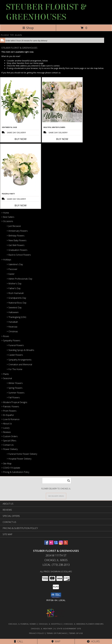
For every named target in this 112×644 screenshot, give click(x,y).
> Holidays (6, 260)
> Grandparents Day (16, 298)
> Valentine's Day (15, 264)
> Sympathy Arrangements (19, 360)
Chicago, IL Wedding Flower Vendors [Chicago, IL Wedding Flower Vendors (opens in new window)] (84, 624)
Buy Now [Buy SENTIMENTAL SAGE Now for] (21, 139)
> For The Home (14, 369)
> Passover (12, 269)
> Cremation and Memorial (19, 364)
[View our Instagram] (61, 544)
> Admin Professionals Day (19, 279)
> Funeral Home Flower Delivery (22, 454)
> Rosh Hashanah (15, 293)
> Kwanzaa (12, 327)
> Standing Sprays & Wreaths (20, 350)
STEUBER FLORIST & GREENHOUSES (46, 12)
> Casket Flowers (15, 355)
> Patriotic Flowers (10, 407)
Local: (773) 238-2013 (56, 565)
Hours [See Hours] (93, 641)
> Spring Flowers (15, 388)
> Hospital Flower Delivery (19, 459)
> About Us (7, 424)
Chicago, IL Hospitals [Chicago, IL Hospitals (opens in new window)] (50, 624)
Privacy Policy (37, 633)
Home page (38, 63)
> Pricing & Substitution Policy (15, 472)
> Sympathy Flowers (11, 341)
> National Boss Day (16, 303)
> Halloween (13, 312)
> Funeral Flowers (15, 345)
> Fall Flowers (13, 397)
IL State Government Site (68, 629)
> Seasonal (7, 378)
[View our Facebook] (46, 544)
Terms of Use (76, 633)
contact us (56, 73)
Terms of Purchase (57, 633)
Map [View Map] (56, 641)
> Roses (5, 336)
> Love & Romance (10, 419)
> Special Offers (9, 441)
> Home (5, 213)
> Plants (5, 374)
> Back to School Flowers (19, 255)
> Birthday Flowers (16, 236)
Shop (28, 28)
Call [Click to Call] (19, 641)
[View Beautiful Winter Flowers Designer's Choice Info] (62, 102)
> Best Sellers (8, 217)
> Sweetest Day (14, 307)
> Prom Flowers (9, 411)
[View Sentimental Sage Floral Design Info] (21, 102)
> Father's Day (14, 288)
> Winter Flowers (15, 383)
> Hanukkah (12, 322)
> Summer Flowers (16, 393)
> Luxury (5, 428)
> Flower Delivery (9, 449)
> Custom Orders (9, 436)
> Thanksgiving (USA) (16, 317)
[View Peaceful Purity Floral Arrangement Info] (21, 168)
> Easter (11, 274)
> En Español (7, 415)
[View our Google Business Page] (56, 544)
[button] (56, 595)
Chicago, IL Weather (42, 629)
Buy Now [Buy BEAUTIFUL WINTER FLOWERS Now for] (62, 139)
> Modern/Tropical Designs (14, 402)
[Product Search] (57, 481)
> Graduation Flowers (17, 250)
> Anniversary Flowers (17, 231)
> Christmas (12, 331)
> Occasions (7, 221)
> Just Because (14, 226)
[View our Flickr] (51, 544)
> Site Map (6, 463)
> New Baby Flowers (17, 240)
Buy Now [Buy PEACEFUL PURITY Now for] (21, 205)
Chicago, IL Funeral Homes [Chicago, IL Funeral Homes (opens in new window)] (23, 624)
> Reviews (6, 432)
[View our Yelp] (66, 544)
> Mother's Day (14, 284)
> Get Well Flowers (16, 245)
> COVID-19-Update (11, 468)
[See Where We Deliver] (56, 496)
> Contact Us (7, 445)
